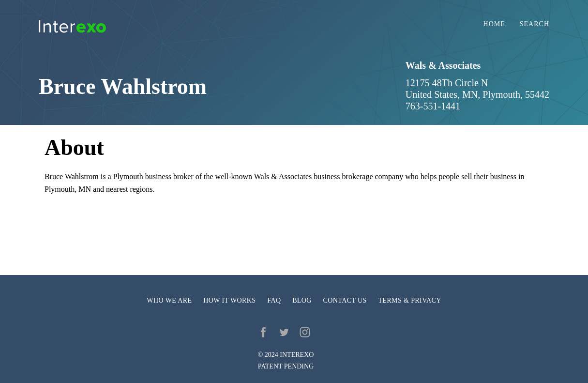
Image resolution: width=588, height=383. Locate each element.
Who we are (169, 300)
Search (535, 24)
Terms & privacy (409, 300)
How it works (229, 300)
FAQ (274, 300)
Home (494, 24)
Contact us (345, 300)
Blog (302, 300)
